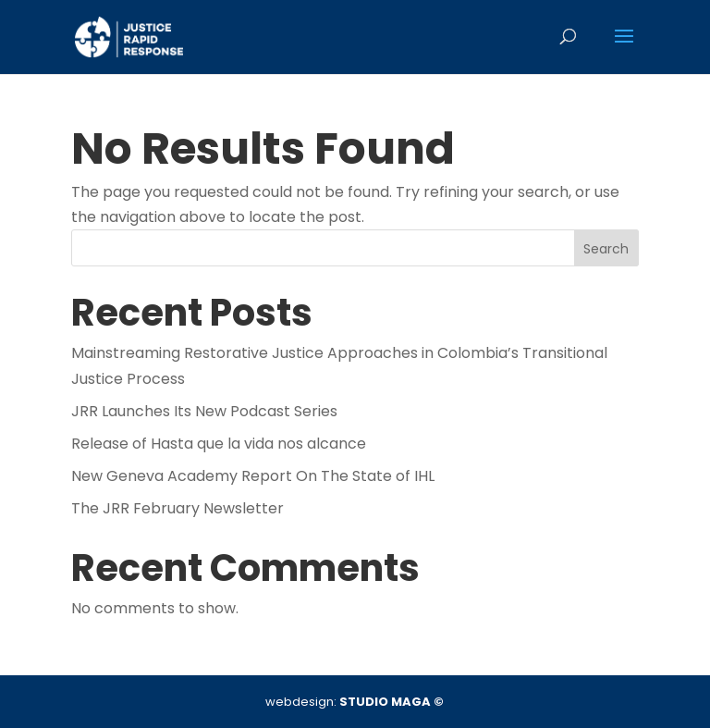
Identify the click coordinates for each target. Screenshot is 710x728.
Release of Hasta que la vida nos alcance (219, 444)
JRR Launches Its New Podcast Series (204, 411)
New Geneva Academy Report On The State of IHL (253, 476)
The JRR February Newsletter (177, 508)
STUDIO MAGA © (392, 702)
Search (606, 249)
